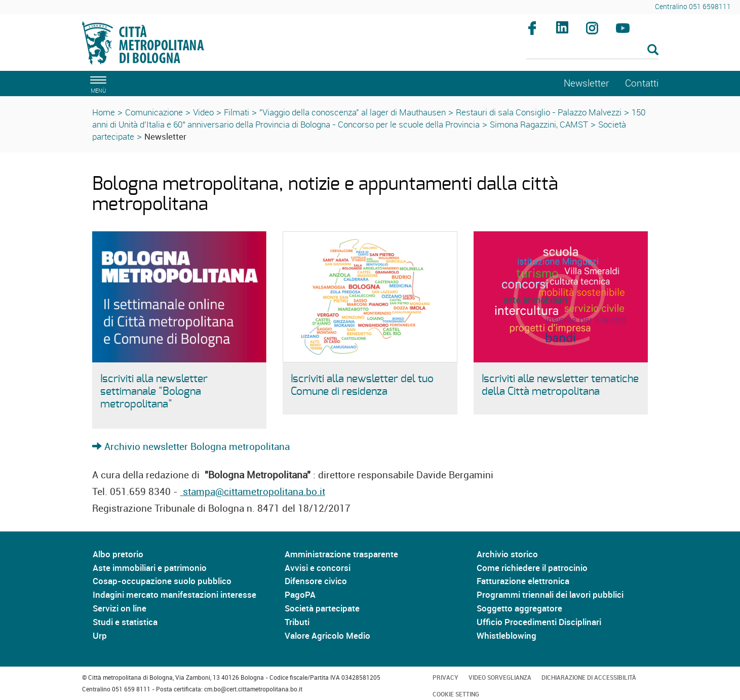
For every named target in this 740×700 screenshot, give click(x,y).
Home (104, 112)
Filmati (237, 112)
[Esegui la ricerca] (653, 50)
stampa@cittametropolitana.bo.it (253, 491)
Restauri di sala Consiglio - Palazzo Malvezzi (539, 112)
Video (203, 112)
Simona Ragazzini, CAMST (539, 124)
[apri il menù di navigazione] (97, 83)
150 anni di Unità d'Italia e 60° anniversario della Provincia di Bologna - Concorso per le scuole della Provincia (369, 118)
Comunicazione (154, 112)
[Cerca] (592, 51)
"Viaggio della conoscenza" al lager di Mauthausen (353, 112)
